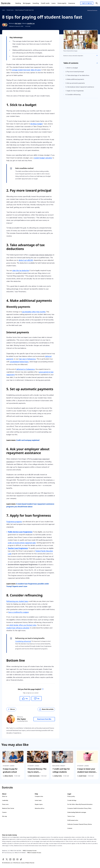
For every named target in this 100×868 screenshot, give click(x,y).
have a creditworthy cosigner (18, 612)
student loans (10, 10)
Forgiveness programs (14, 522)
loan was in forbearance (27, 359)
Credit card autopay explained (28, 440)
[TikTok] (21, 859)
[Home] (6, 3)
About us (5, 796)
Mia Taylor (18, 23)
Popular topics (39, 804)
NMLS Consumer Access (30, 851)
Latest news (38, 800)
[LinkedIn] (14, 859)
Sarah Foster (83, 776)
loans (4, 10)
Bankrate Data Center (8, 808)
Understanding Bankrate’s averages (77, 812)
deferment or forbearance (26, 369)
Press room (5, 804)
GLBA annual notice (73, 820)
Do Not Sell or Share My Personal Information (80, 804)
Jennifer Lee (31, 23)
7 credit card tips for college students (61, 770)
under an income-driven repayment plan (22, 543)
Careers (4, 812)
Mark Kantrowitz (34, 776)
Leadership (5, 800)
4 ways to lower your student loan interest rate (86, 772)
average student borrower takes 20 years (26, 70)
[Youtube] (17, 859)
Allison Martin (9, 776)
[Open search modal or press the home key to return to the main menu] (97, 3)
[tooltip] (43, 689)
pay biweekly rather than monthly (34, 312)
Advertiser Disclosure (92, 10)
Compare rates (39, 796)
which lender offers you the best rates (23, 625)
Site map (4, 816)
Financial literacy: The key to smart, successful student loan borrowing (37, 773)
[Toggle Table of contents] (97, 63)
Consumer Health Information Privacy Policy (79, 808)
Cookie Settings (72, 800)
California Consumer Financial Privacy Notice (80, 824)
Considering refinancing (23, 641)
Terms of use (71, 816)
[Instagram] (10, 859)
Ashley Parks (58, 776)
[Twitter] (7, 859)
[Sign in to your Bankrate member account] (87, 3)
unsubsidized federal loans (19, 362)
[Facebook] (3, 859)
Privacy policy (71, 796)
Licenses (70, 828)
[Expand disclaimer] (97, 56)
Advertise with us (40, 808)
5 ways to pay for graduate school (10, 770)
